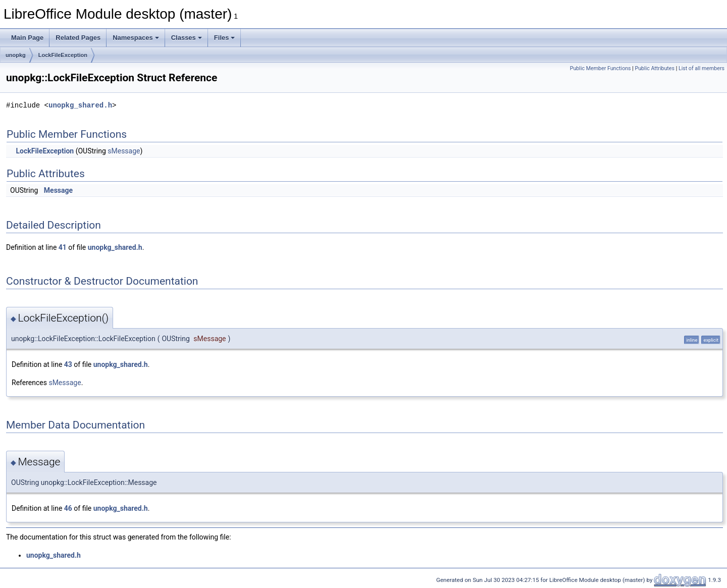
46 (68, 508)
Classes (187, 38)
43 (68, 364)
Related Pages (78, 38)
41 (63, 247)
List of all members (702, 68)
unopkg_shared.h (80, 105)
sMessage (124, 151)
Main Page (27, 38)
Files (225, 38)
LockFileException (63, 55)
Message (58, 190)
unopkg (16, 55)
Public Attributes (655, 68)
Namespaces (136, 38)
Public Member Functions (601, 68)
